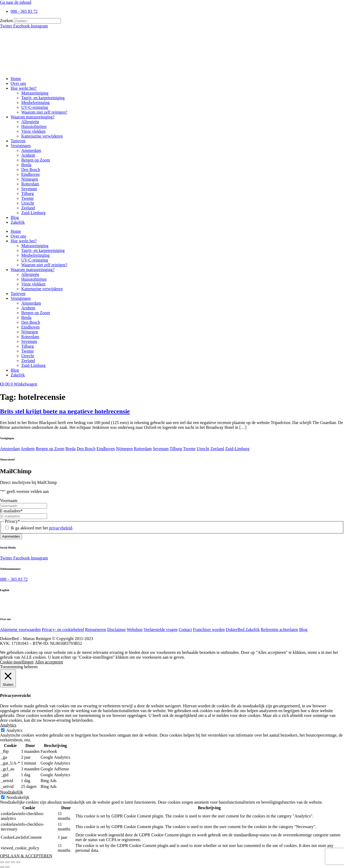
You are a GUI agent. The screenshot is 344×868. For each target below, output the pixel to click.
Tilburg (27, 194)
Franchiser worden (209, 630)
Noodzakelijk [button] (11, 792)
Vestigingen (21, 146)
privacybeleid (60, 528)
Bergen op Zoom (36, 160)
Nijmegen (30, 179)
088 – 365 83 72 (14, 579)
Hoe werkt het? (24, 88)
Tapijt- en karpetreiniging (43, 98)
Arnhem (28, 155)
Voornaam (9, 501)
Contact (185, 630)
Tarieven (18, 141)
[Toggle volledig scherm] (7, 862)
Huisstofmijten (34, 126)
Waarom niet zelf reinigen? (44, 112)
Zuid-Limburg (33, 213)
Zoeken (6, 21)
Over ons (18, 83)
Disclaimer (116, 630)
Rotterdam (30, 184)
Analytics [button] (8, 725)
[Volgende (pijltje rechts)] (7, 867)
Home (16, 79)
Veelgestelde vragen (160, 630)
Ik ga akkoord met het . (42, 528)
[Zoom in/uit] (2, 862)
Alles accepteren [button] (49, 662)
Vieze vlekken (33, 131)
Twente (27, 198)
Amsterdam (31, 150)
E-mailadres (11, 511)
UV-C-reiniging (35, 107)
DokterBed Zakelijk (243, 630)
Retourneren (95, 630)
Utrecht (28, 203)
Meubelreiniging (35, 103)
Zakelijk (18, 222)
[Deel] (13, 862)
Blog (15, 217)
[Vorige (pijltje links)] (2, 867)
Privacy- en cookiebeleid (63, 630)
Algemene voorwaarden (20, 630)
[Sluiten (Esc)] (18, 862)
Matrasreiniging (35, 93)
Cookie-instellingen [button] (17, 662)
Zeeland (28, 208)
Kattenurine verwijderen (42, 136)
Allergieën (30, 122)
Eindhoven (30, 174)
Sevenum (29, 189)
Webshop (135, 630)
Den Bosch (31, 170)
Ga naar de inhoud (16, 2)
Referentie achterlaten (279, 630)
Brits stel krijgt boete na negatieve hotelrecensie (65, 411)
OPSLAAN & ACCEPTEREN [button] (26, 856)
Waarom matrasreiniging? (33, 117)
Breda (26, 165)
